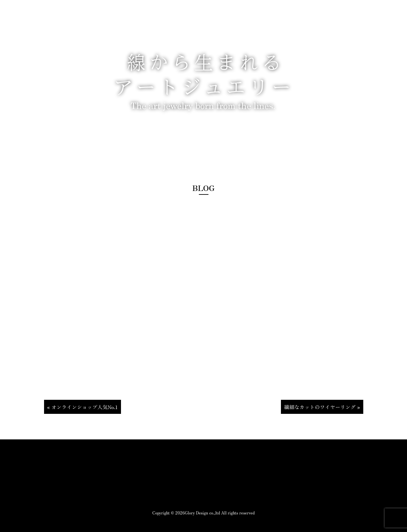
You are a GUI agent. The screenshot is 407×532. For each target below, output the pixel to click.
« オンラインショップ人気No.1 (83, 407)
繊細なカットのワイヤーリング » (322, 407)
